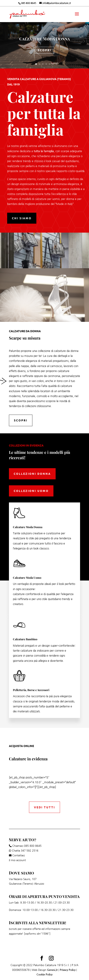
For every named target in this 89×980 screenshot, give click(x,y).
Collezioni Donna (32, 474)
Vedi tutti (44, 807)
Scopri (44, 50)
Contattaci (19, 855)
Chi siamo (22, 218)
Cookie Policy (44, 975)
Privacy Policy (68, 970)
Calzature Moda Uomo (27, 578)
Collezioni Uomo (31, 491)
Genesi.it (52, 970)
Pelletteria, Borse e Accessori (31, 690)
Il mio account (17, 860)
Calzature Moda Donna (45, 39)
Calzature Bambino (25, 639)
